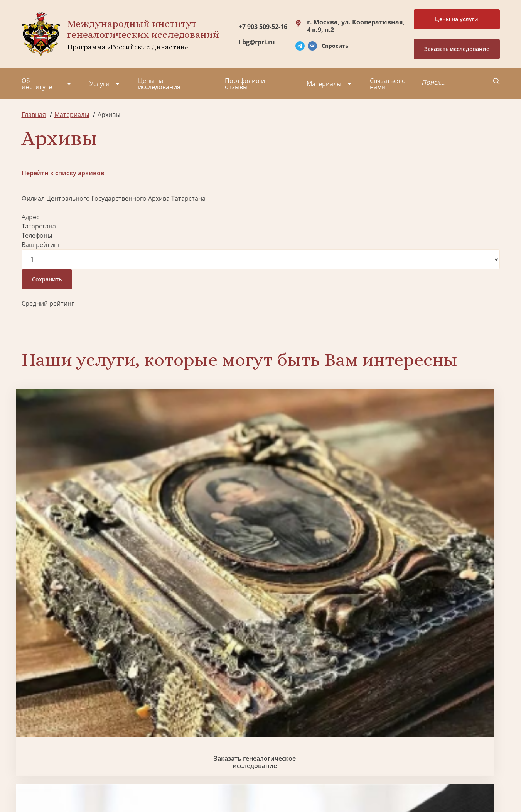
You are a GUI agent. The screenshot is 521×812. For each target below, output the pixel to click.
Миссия (84, 716)
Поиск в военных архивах (200, 627)
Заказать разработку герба (78, 627)
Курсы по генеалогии (298, 753)
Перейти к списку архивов (63, 173)
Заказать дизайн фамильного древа (443, 627)
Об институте (37, 84)
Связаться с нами (387, 84)
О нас (30, 702)
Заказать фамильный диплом (443, 497)
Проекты (35, 716)
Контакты (87, 744)
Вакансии (87, 730)
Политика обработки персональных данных (80, 781)
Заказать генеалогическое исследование (78, 497)
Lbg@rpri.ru (257, 42)
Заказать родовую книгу (321, 627)
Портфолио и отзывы (245, 84)
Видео (31, 744)
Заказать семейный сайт (321, 497)
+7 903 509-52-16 (263, 27)
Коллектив (37, 730)
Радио (31, 758)
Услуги (99, 84)
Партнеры (88, 702)
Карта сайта (255, 785)
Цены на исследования (159, 84)
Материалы (324, 84)
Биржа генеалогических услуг (200, 497)
